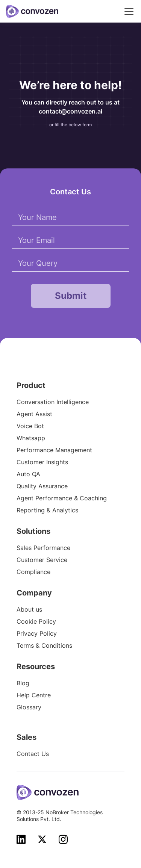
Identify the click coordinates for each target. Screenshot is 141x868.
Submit (71, 296)
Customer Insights (42, 462)
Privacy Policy (37, 633)
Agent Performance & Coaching (62, 498)
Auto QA (28, 474)
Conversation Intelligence (53, 402)
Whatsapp (31, 438)
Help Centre (34, 695)
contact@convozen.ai (70, 111)
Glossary (29, 707)
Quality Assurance (42, 486)
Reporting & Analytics (47, 510)
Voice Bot (30, 426)
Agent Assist (34, 414)
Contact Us (33, 754)
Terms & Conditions (44, 645)
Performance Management (54, 450)
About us (29, 609)
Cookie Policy (36, 621)
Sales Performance (43, 548)
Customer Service (42, 560)
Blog (23, 683)
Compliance (33, 572)
